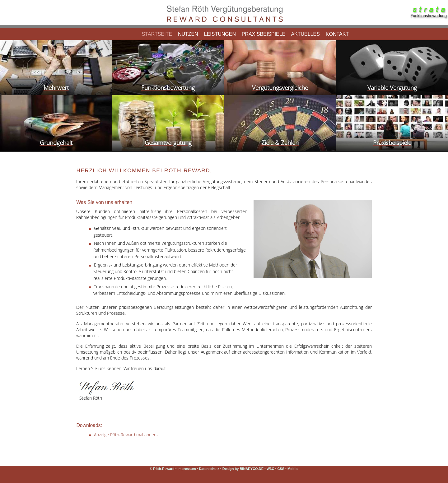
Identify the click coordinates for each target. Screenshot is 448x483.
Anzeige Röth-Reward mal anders (126, 435)
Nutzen (188, 34)
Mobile (293, 469)
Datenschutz (209, 469)
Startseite (157, 34)
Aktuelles (306, 34)
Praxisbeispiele (263, 34)
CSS (281, 469)
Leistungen (220, 34)
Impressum (187, 469)
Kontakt (337, 34)
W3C (271, 469)
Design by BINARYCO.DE (243, 469)
